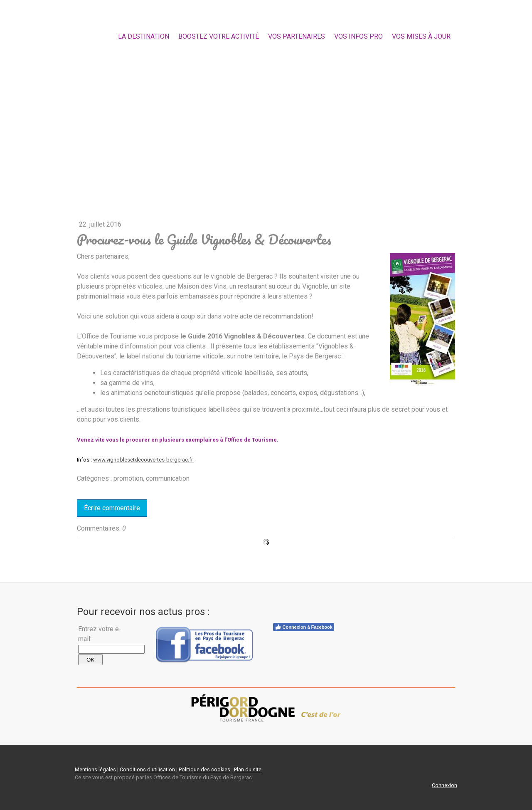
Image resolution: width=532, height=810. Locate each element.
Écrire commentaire (112, 508)
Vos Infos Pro (358, 36)
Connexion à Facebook (304, 627)
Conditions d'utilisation (147, 769)
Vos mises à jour (421, 36)
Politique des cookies (204, 769)
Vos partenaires (297, 36)
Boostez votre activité (219, 36)
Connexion (445, 785)
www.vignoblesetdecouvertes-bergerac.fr (144, 460)
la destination (144, 36)
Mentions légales (95, 769)
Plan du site (248, 769)
